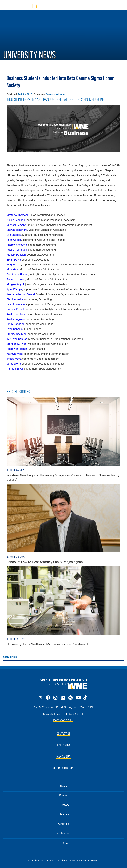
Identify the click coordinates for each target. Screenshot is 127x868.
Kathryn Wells (15, 354)
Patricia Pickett (15, 309)
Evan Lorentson (16, 304)
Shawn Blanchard (17, 230)
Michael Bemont (16, 225)
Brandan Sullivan (17, 344)
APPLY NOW (64, 745)
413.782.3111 (74, 714)
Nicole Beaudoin (16, 220)
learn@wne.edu (63, 720)
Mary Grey (13, 269)
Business (50, 94)
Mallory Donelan (16, 255)
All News (61, 94)
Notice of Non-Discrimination (83, 860)
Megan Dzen (14, 264)
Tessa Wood (14, 359)
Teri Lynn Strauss (17, 339)
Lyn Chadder (14, 235)
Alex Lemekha (15, 299)
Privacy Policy (53, 860)
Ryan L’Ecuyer (14, 289)
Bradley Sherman (17, 334)
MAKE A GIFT (63, 757)
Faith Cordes (14, 240)
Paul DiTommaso (17, 250)
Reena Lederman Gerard (21, 294)
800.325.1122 (51, 714)
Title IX (63, 842)
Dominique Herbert (18, 274)
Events (63, 795)
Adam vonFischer (17, 349)
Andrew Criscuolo (17, 245)
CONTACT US (63, 734)
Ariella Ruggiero (16, 319)
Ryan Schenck (15, 329)
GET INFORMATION (64, 768)
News (63, 786)
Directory (63, 805)
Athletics (63, 824)
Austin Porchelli (16, 314)
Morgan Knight (15, 284)
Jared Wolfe (14, 364)
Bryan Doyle (14, 259)
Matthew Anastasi (17, 215)
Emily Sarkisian (16, 324)
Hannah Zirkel (15, 368)
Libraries (63, 814)
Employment (64, 833)
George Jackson (16, 279)
